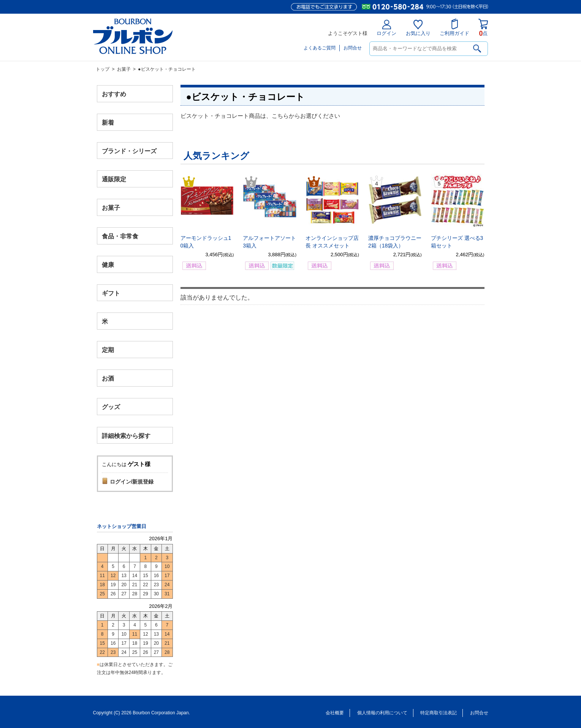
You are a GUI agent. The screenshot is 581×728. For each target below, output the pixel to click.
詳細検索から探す (126, 435)
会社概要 (335, 713)
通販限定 (114, 179)
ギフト (111, 293)
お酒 (108, 378)
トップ (103, 69)
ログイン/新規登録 (132, 482)
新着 (108, 122)
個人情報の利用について (382, 713)
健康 (108, 264)
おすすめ (114, 94)
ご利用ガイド (454, 27)
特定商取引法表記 (439, 713)
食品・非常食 (120, 236)
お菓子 (124, 69)
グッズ (111, 407)
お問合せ (353, 48)
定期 (108, 350)
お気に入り (418, 28)
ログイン (386, 28)
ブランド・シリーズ (129, 151)
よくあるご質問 (320, 48)
